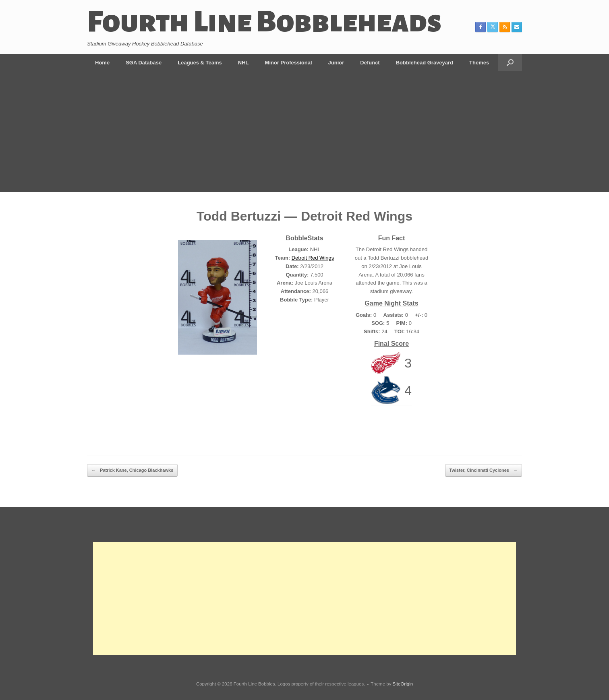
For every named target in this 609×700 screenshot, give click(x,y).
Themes (479, 63)
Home (102, 63)
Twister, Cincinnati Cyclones (484, 470)
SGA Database (144, 63)
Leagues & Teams (200, 63)
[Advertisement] (304, 132)
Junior (336, 63)
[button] (510, 63)
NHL (243, 63)
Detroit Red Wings (313, 258)
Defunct (370, 63)
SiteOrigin (403, 684)
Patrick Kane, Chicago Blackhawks (132, 470)
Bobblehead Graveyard (425, 63)
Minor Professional (289, 63)
